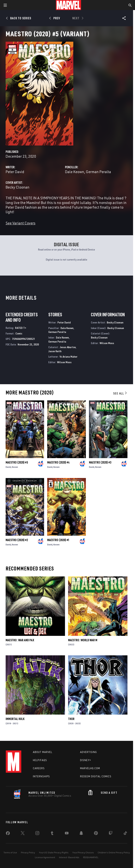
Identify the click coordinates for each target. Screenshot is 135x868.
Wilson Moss (64, 362)
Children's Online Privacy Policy (114, 852)
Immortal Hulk (15, 719)
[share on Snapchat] (81, 834)
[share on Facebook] (8, 834)
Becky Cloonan (18, 187)
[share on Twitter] (23, 834)
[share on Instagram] (37, 834)
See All (120, 393)
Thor (71, 719)
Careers (39, 768)
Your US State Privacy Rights (54, 852)
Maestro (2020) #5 (17, 462)
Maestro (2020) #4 (58, 462)
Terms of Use (10, 852)
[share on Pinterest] (96, 834)
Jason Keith (55, 351)
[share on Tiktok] (125, 834)
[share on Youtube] (67, 834)
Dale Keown (75, 172)
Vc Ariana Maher (68, 357)
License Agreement (45, 857)
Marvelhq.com (90, 768)
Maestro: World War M (83, 640)
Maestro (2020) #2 (17, 540)
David (8, 467)
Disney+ (86, 760)
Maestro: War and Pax (20, 640)
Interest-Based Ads (69, 857)
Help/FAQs (40, 760)
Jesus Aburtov (68, 347)
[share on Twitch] (111, 834)
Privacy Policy (28, 852)
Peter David (15, 172)
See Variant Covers (21, 223)
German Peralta (98, 172)
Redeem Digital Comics (96, 776)
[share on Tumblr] (52, 834)
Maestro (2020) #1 (58, 540)
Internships (41, 776)
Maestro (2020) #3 (100, 462)
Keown (15, 467)
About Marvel (43, 752)
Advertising (88, 752)
